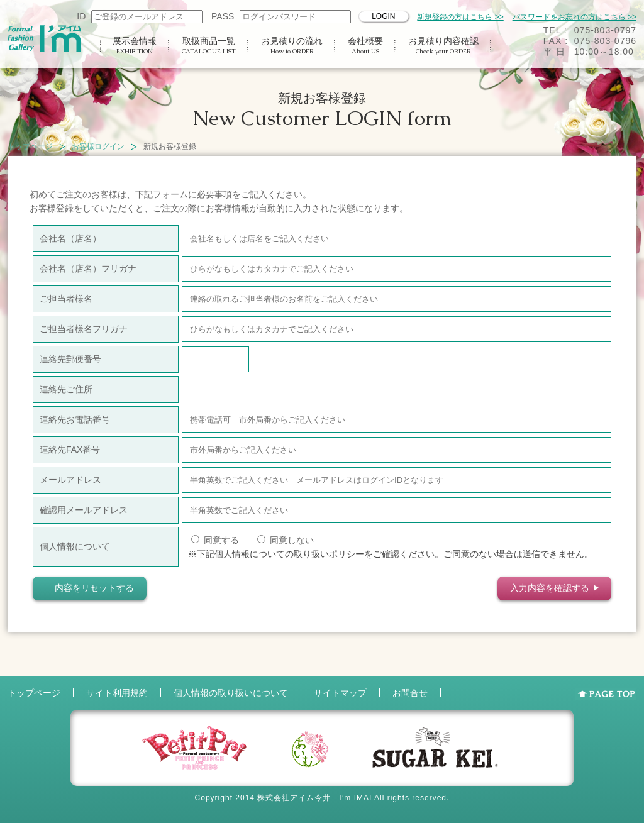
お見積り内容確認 (443, 46)
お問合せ (410, 693)
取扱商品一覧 (209, 46)
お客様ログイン (98, 146)
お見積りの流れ (292, 46)
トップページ (30, 146)
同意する (215, 540)
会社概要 (365, 46)
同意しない (286, 540)
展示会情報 (135, 46)
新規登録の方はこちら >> (460, 17)
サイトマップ (340, 693)
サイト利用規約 (117, 693)
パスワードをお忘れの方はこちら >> (575, 17)
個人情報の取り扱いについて (231, 693)
